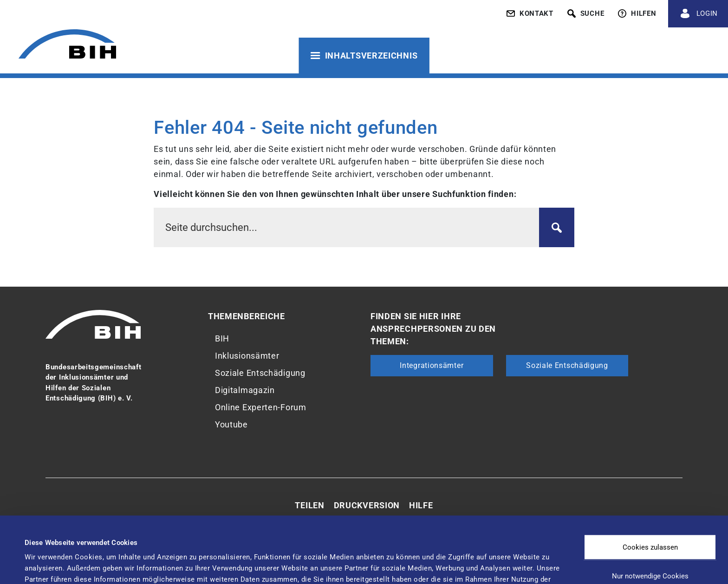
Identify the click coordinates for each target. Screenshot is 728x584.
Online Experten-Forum (261, 407)
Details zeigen (390, 558)
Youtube (231, 424)
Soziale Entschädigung (260, 373)
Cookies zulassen (650, 485)
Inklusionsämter (247, 356)
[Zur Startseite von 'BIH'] (67, 45)
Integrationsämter (432, 365)
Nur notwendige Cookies (650, 514)
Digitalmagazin (245, 390)
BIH (222, 338)
